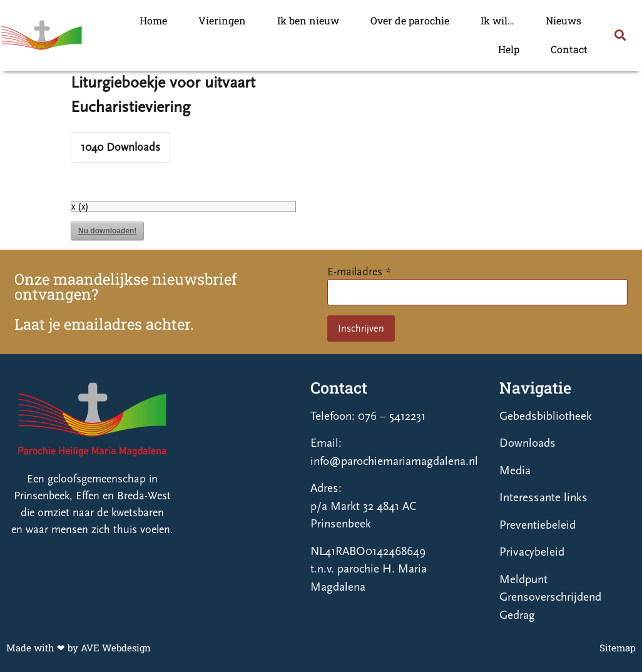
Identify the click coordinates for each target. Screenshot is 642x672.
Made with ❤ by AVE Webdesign (79, 648)
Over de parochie (410, 20)
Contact (569, 49)
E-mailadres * (359, 272)
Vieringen (222, 20)
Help (509, 49)
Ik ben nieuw (308, 20)
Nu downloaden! (107, 231)
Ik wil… (497, 20)
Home (153, 20)
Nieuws (563, 20)
